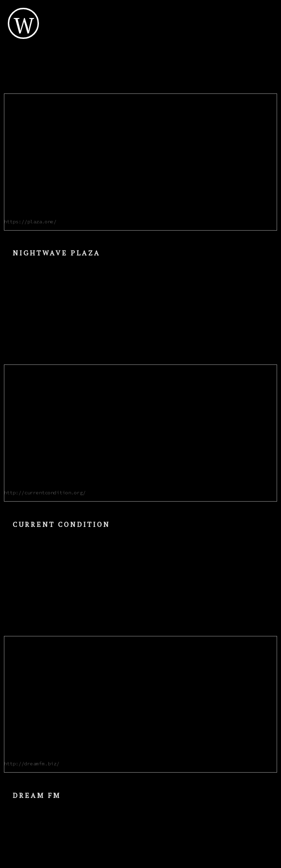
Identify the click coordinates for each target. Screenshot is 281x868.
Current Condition (61, 524)
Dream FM (37, 795)
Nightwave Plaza (56, 253)
